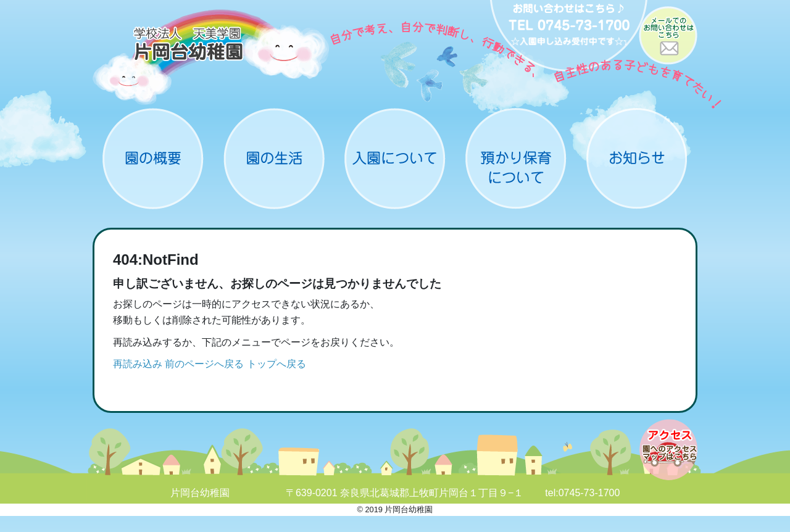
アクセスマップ (668, 450)
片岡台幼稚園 (211, 57)
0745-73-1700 (589, 493)
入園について (395, 159)
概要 (153, 159)
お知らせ (637, 159)
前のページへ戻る (204, 364)
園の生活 (274, 159)
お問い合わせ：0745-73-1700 (569, 37)
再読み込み (138, 364)
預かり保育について (516, 159)
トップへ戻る (276, 364)
